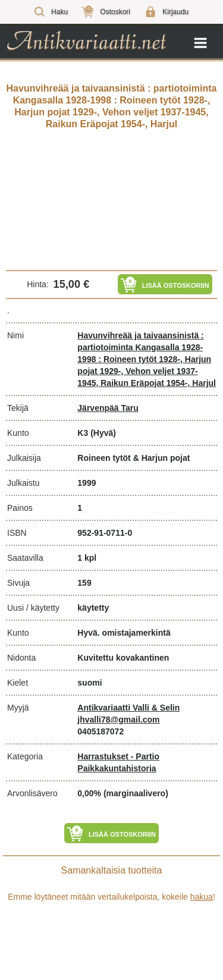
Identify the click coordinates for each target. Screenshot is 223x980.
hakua (202, 897)
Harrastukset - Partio (118, 756)
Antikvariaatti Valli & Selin (128, 708)
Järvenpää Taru (108, 408)
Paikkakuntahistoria (117, 768)
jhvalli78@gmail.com (118, 720)
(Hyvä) (103, 433)
